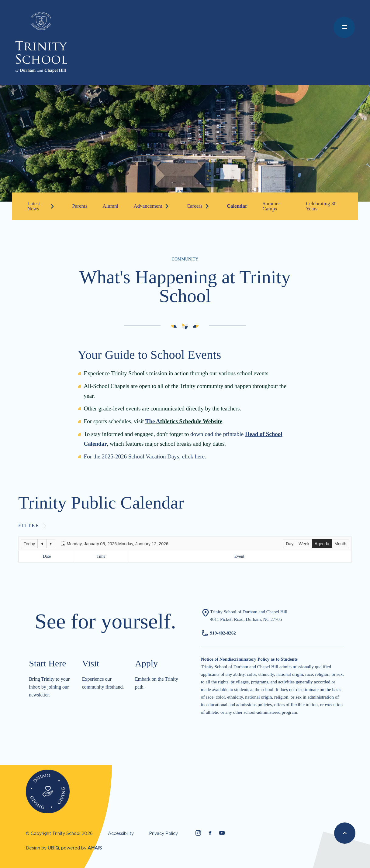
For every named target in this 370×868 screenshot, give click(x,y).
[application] (185, 550)
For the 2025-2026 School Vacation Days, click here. (145, 456)
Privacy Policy (163, 833)
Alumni (110, 206)
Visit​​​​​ (91, 663)
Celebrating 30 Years (321, 206)
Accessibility (121, 833)
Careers (195, 206)
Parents (80, 206)
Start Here (47, 663)
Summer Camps (271, 206)
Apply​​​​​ (146, 663)
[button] (29, 544)
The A (153, 421)
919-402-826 (222, 633)
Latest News (34, 206)
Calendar (237, 206)
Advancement (148, 206)
